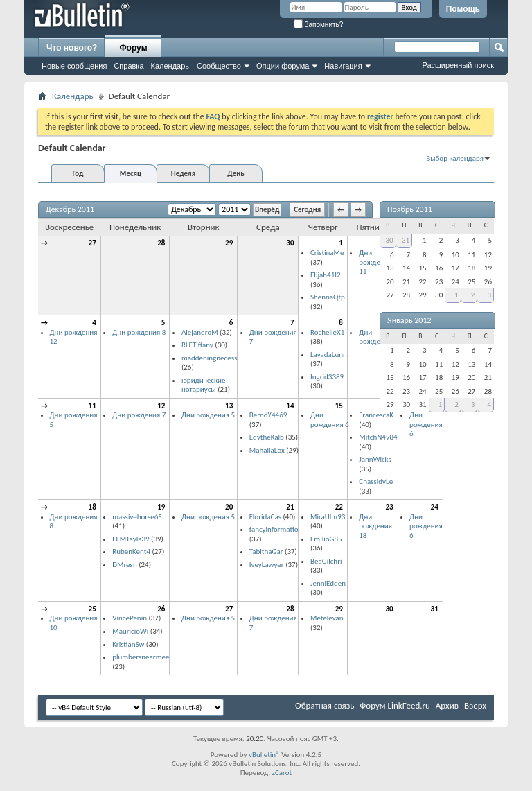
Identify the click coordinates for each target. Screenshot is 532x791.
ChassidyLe (376, 481)
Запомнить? (319, 25)
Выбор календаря (455, 158)
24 (435, 507)
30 (290, 243)
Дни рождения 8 (139, 332)
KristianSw (128, 644)
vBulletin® (264, 755)
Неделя (183, 174)
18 (92, 507)
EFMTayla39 (131, 539)
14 (290, 406)
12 (161, 406)
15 (339, 406)
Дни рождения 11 (375, 262)
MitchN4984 (378, 437)
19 (161, 507)
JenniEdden (328, 583)
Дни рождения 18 (375, 526)
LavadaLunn (329, 355)
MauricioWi (130, 631)
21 (290, 507)
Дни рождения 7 (139, 415)
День (236, 174)
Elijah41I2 (326, 275)
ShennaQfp (328, 297)
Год (78, 174)
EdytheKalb (267, 437)
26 (161, 609)
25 (92, 609)
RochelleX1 (327, 332)
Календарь (170, 66)
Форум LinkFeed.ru (395, 705)
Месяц (131, 174)
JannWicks (375, 459)
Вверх (475, 705)
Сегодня (307, 210)
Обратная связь (325, 705)
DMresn (124, 565)
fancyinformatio (274, 529)
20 (229, 507)
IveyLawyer (267, 565)
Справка (128, 66)
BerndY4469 (268, 415)
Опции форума (283, 66)
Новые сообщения (74, 66)
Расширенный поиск (458, 65)
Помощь (463, 9)
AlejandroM (200, 332)
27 (92, 243)
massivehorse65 (137, 517)
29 (229, 243)
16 (389, 406)
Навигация (343, 66)
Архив (447, 705)
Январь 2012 (409, 320)
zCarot (282, 773)
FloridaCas (265, 517)
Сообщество (219, 66)
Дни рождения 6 (378, 337)
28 (161, 243)
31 (435, 609)
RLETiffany (197, 345)
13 (229, 406)
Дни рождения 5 (208, 415)
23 (389, 507)
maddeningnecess (209, 358)
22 (339, 507)
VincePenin (130, 618)
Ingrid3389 (327, 377)
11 (92, 406)
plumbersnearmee (141, 657)
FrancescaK (376, 415)
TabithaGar (266, 551)
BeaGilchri (326, 561)
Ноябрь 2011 (410, 209)
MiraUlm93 (328, 517)
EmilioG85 (326, 539)
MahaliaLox (267, 450)
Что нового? (72, 48)
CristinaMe (327, 253)
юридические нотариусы (204, 385)
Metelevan (327, 618)
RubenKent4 (131, 551)
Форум (133, 48)
